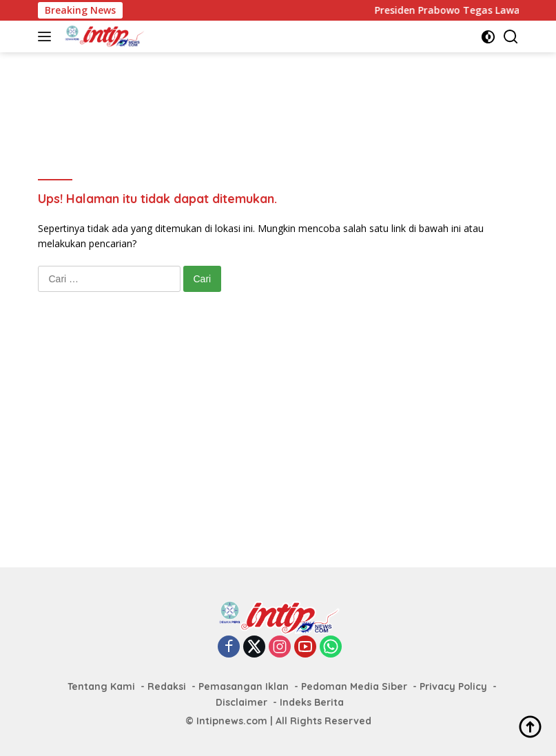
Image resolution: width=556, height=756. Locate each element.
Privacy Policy (453, 686)
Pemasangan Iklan (244, 686)
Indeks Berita (312, 702)
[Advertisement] (289, 97)
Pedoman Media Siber (354, 686)
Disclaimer (241, 702)
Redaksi (167, 686)
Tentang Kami (101, 686)
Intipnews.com (232, 721)
